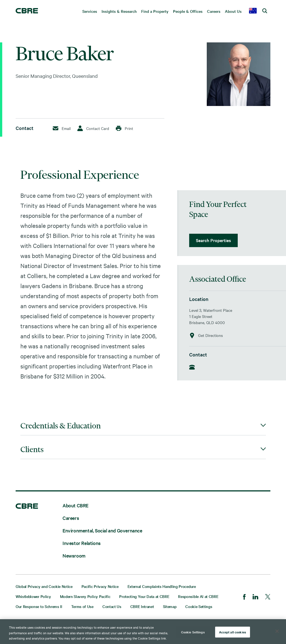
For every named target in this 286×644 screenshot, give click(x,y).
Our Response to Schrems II (39, 606)
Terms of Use (82, 606)
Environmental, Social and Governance (102, 530)
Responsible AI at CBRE (198, 596)
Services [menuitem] (90, 11)
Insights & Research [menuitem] (119, 11)
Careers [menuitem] (214, 11)
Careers (71, 518)
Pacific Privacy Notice (100, 586)
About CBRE (75, 505)
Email (62, 128)
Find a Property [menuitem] (155, 11)
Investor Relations (82, 543)
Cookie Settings (199, 606)
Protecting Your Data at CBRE (144, 596)
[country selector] (253, 11)
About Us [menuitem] (233, 11)
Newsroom (74, 555)
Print (124, 128)
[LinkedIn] (255, 597)
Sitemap (170, 606)
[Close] (277, 631)
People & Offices (188, 11)
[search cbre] (265, 11)
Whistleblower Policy (33, 596)
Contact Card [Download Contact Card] (93, 128)
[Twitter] (268, 597)
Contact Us (112, 606)
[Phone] (194, 368)
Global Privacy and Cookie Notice (44, 586)
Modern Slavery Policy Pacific (85, 596)
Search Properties (213, 240)
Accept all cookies (233, 632)
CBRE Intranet (142, 606)
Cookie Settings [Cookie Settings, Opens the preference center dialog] (193, 632)
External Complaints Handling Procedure (162, 586)
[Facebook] (244, 597)
